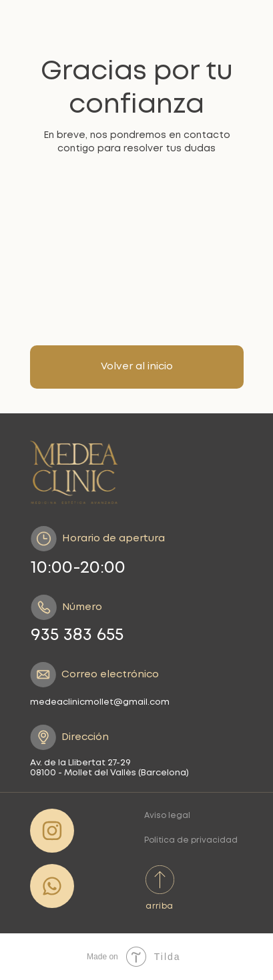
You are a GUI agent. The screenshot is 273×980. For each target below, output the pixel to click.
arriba (159, 906)
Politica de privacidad (191, 840)
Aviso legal (167, 816)
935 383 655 (77, 635)
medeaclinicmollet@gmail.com (100, 702)
